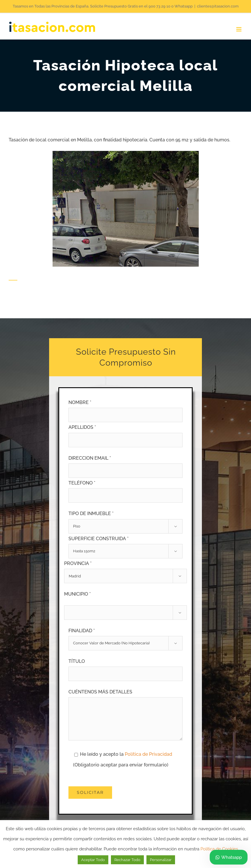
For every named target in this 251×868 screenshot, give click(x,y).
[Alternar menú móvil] (239, 29)
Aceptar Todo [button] (93, 860)
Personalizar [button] (161, 860)
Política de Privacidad (148, 754)
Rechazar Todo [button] (127, 860)
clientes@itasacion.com (218, 6)
